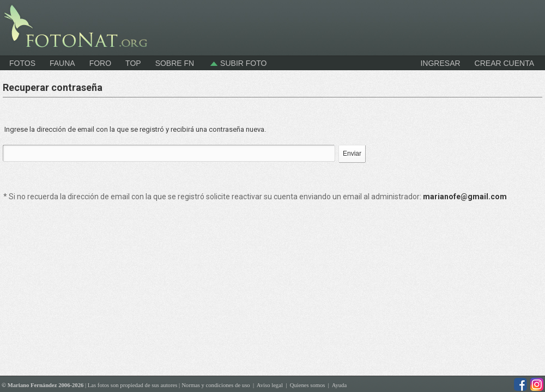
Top (133, 63)
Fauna (62, 63)
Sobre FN (175, 63)
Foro (100, 63)
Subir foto (237, 63)
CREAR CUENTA (504, 63)
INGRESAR (440, 63)
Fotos (22, 63)
